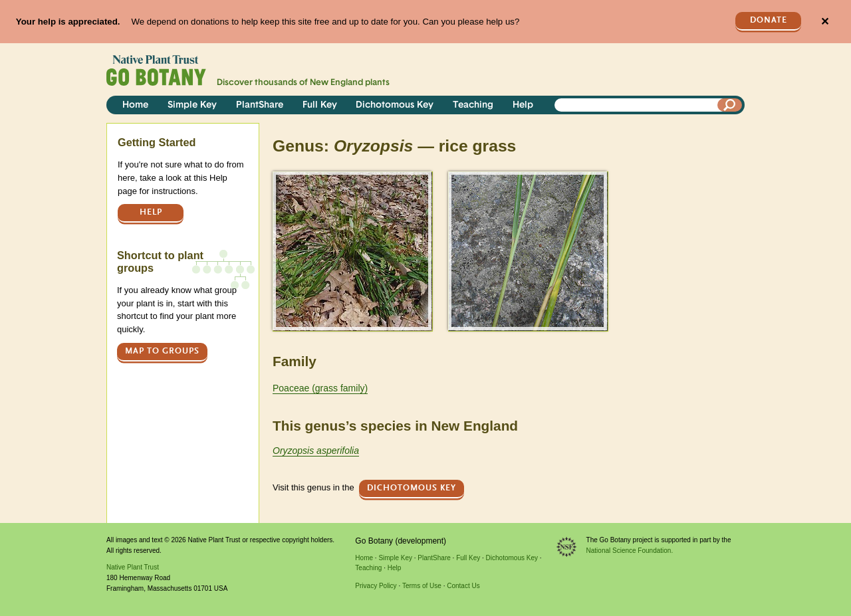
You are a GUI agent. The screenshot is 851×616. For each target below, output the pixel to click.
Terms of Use (422, 586)
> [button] (279, 180)
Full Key (320, 105)
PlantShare (260, 105)
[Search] (730, 105)
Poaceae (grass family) (320, 388)
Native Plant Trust (133, 567)
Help (523, 105)
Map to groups (162, 351)
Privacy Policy (376, 586)
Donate (769, 20)
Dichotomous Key (395, 105)
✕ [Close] (825, 22)
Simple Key (192, 105)
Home (135, 105)
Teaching (473, 105)
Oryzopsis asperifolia (316, 451)
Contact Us (463, 586)
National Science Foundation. (630, 551)
